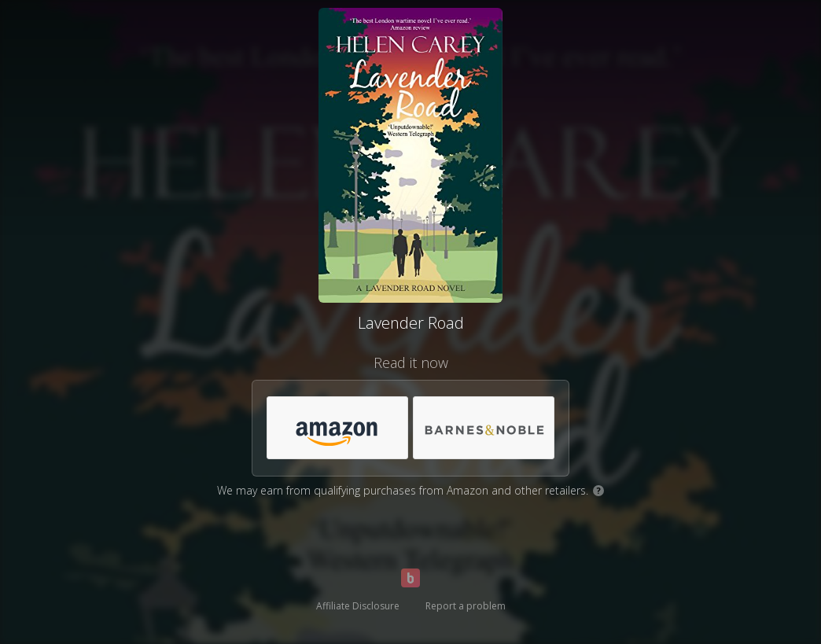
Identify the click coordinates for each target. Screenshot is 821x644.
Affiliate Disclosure (358, 606)
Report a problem (466, 606)
